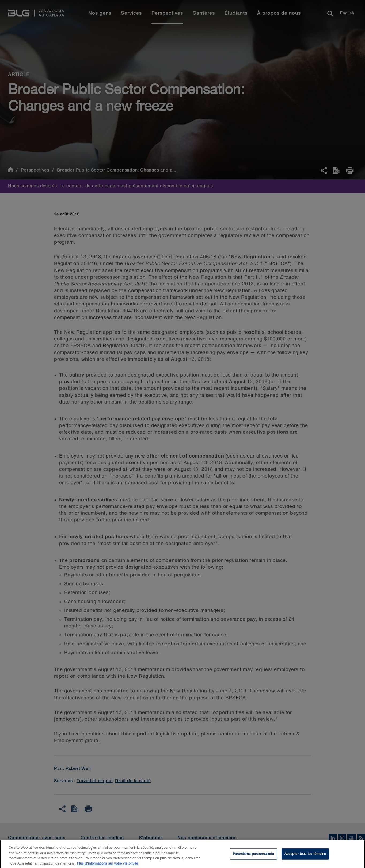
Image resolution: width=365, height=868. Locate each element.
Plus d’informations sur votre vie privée (108, 865)
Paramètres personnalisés (253, 856)
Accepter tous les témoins (305, 856)
